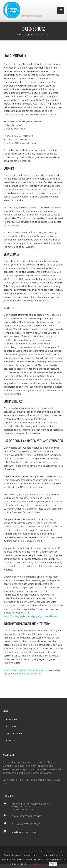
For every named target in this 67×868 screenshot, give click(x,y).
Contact (30, 35)
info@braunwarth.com (24, 832)
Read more (38, 864)
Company (12, 719)
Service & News (15, 733)
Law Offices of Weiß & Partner (25, 674)
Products (11, 726)
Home (19, 35)
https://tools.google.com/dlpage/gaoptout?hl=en (31, 616)
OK (53, 864)
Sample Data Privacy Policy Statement (25, 670)
